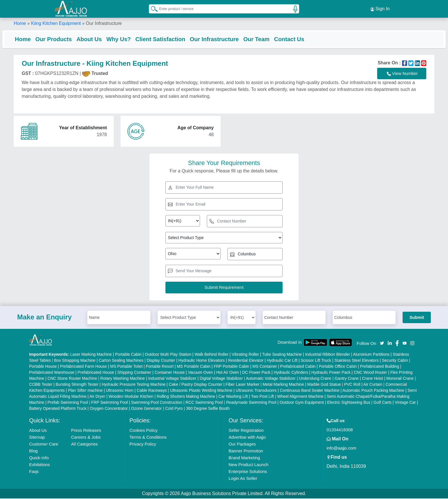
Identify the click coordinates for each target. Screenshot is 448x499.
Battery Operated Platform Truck (58, 409)
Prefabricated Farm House (83, 367)
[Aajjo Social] (382, 343)
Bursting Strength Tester (77, 385)
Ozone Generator (147, 409)
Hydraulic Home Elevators (201, 361)
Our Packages (242, 445)
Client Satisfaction (172, 39)
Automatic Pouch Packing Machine (373, 391)
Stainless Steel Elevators (356, 361)
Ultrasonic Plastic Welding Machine (201, 391)
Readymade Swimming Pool (251, 403)
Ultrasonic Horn (120, 391)
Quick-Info (39, 458)
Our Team (268, 39)
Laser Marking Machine (91, 355)
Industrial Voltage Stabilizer (172, 379)
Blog (33, 451)
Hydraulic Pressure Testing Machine (134, 385)
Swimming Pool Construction (157, 403)
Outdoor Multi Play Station (168, 355)
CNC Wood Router (370, 373)
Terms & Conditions (148, 438)
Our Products (65, 39)
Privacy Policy (143, 445)
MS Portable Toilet (126, 367)
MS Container (265, 367)
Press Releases (86, 431)
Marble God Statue (324, 385)
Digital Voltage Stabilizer (221, 379)
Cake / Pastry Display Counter (196, 385)
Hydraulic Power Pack (331, 373)
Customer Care (44, 445)
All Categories (84, 445)
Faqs (34, 472)
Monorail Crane (400, 379)
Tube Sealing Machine (282, 355)
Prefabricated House (96, 373)
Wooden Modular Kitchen (131, 397)
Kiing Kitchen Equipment (56, 23)
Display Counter (161, 361)
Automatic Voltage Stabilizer (271, 379)
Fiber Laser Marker (243, 385)
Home (20, 23)
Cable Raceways (152, 391)
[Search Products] (152, 8)
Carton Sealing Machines (121, 361)
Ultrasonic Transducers (256, 391)
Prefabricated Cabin (298, 367)
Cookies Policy (143, 431)
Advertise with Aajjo (247, 438)
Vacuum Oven (201, 373)
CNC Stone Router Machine (72, 379)
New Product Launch (248, 465)
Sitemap (37, 438)
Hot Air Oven (228, 373)
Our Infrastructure (226, 39)
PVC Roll (352, 385)
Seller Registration (246, 431)
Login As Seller (243, 479)
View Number (402, 74)
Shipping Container (134, 373)
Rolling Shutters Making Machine (186, 397)
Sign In (380, 9)
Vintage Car (405, 403)
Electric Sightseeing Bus (349, 403)
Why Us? (130, 39)
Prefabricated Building (380, 367)
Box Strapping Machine (75, 361)
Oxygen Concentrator (109, 409)
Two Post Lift (263, 397)
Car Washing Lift (233, 397)
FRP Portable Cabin (231, 367)
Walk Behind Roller (212, 355)
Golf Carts (382, 403)
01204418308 (340, 430)
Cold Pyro (174, 409)
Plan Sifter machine (85, 391)
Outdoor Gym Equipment (302, 403)
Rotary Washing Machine (123, 379)
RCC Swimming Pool (204, 403)
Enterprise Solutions (248, 472)
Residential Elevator (246, 361)
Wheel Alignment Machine (300, 397)
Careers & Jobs (86, 438)
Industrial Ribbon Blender (328, 355)
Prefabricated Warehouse (52, 373)
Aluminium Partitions (371, 355)
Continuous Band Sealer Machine (310, 391)
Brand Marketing (244, 458)
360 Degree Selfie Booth (208, 409)
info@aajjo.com (341, 449)
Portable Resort (160, 367)
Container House (170, 373)
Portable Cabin (128, 355)
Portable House (43, 367)
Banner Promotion (246, 451)
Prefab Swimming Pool (68, 403)
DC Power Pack (256, 373)
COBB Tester (41, 385)
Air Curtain (373, 385)
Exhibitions (40, 465)
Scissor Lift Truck (316, 361)
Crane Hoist (373, 379)
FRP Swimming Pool (109, 403)
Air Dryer (97, 397)
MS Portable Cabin (194, 367)
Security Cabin (395, 361)
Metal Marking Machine (283, 385)
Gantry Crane (347, 379)
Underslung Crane (315, 379)
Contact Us (301, 39)
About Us (100, 39)
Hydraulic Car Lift (282, 361)
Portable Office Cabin (338, 367)
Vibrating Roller (245, 355)
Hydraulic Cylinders (291, 373)
